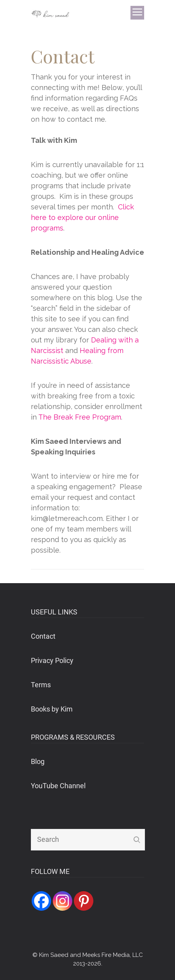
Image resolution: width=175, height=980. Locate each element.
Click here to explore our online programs (82, 217)
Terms (41, 685)
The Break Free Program (80, 417)
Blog (38, 761)
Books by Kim (52, 709)
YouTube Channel (58, 786)
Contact (43, 636)
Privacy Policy (52, 660)
